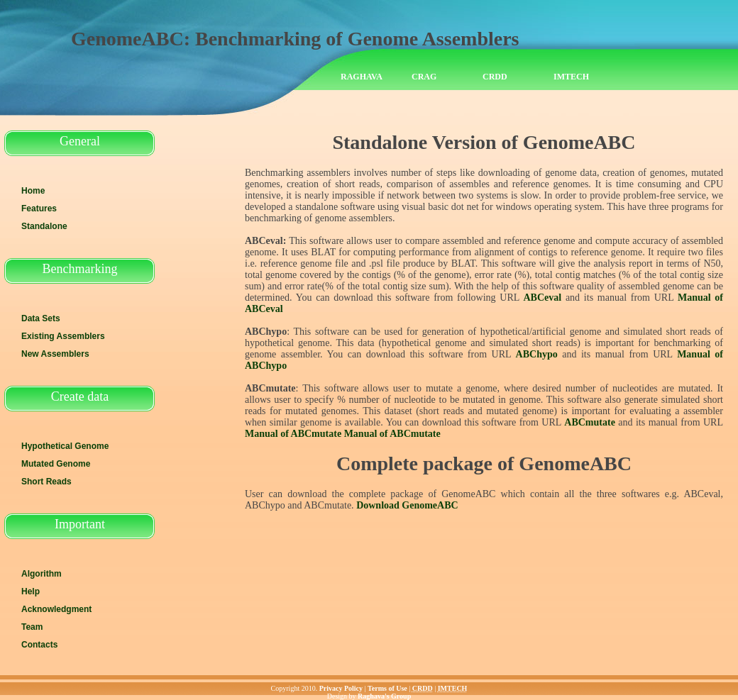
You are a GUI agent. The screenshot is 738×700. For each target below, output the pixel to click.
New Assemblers (55, 354)
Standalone (44, 226)
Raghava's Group (384, 696)
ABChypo (537, 354)
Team (32, 627)
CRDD (495, 77)
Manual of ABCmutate (293, 434)
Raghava (362, 77)
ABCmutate (590, 422)
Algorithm (42, 574)
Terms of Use (387, 688)
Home (33, 191)
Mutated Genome (56, 464)
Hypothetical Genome (65, 446)
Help (31, 591)
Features (39, 209)
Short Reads (46, 482)
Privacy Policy (341, 688)
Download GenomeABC (407, 505)
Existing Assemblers (63, 336)
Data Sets (41, 318)
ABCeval (543, 298)
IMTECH (571, 77)
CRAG (424, 77)
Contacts (39, 645)
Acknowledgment (56, 609)
